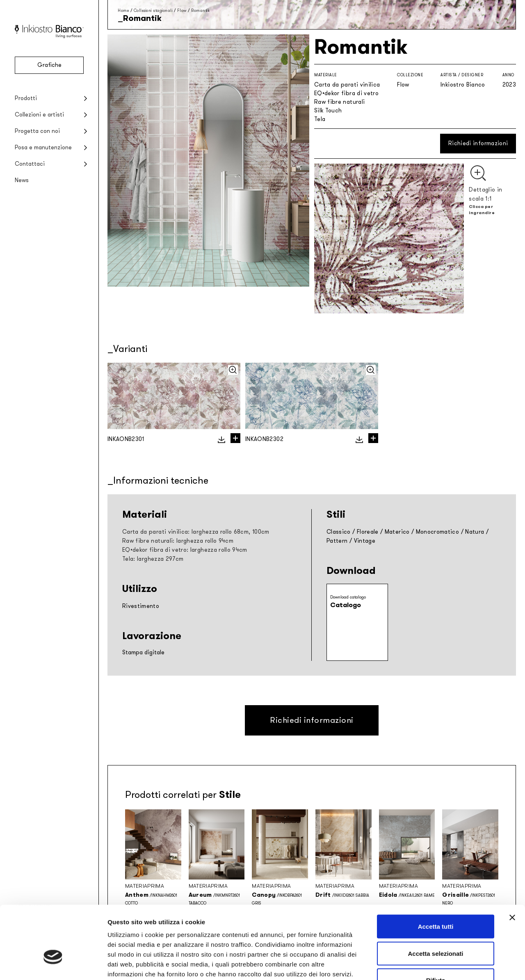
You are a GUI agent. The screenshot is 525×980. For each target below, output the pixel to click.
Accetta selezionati (435, 899)
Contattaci (30, 164)
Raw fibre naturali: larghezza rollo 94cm (178, 541)
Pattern (337, 541)
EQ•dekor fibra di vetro (346, 93)
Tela (320, 119)
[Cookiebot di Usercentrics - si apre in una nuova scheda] (53, 964)
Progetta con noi (37, 131)
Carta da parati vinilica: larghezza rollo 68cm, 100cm (196, 532)
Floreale (368, 532)
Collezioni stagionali (153, 10)
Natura (475, 532)
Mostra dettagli (431, 964)
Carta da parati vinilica (347, 85)
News (22, 180)
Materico (397, 532)
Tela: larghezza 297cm (153, 559)
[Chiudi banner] (512, 863)
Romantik (200, 10)
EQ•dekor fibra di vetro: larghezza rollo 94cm (185, 550)
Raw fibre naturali (339, 102)
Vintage (365, 541)
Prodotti (26, 98)
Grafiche (49, 65)
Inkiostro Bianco (463, 85)
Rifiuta (436, 926)
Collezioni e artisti (39, 115)
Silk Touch (328, 111)
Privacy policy (130, 930)
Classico (339, 532)
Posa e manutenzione (43, 147)
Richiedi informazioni (478, 143)
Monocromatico (438, 532)
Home (123, 10)
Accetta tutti (436, 872)
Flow (182, 10)
